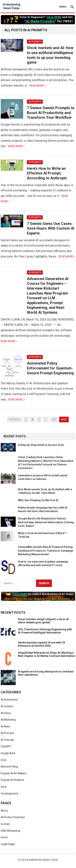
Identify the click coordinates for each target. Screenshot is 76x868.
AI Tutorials (7, 740)
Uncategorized (9, 793)
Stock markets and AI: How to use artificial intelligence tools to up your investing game (50, 55)
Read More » (38, 86)
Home (4, 837)
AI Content (7, 706)
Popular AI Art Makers (14, 773)
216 (54, 419)
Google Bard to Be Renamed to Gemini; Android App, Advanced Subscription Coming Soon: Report (46, 522)
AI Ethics (6, 713)
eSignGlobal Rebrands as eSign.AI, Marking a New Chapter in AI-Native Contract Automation (46, 654)
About (4, 811)
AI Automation (9, 700)
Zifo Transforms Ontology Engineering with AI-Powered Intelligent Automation (45, 631)
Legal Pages (8, 844)
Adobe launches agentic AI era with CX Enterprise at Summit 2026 (41, 644)
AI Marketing (8, 720)
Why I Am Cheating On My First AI (38, 500)
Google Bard (8, 753)
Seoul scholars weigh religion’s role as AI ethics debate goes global (43, 621)
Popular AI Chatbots (13, 780)
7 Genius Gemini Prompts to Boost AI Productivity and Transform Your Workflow (51, 113)
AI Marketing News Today (42, 860)
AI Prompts (35, 42)
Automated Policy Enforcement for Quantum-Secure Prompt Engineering (50, 368)
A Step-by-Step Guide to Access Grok (41, 445)
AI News (6, 726)
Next (64, 419)
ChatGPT (6, 746)
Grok (3, 760)
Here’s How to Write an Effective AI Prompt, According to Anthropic (47, 173)
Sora (4, 787)
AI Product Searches (13, 817)
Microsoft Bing (9, 767)
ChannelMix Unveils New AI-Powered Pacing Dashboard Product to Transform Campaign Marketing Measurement (46, 550)
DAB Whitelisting (10, 831)
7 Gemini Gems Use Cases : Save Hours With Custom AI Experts (51, 228)
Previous (14, 419)
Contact (5, 824)
